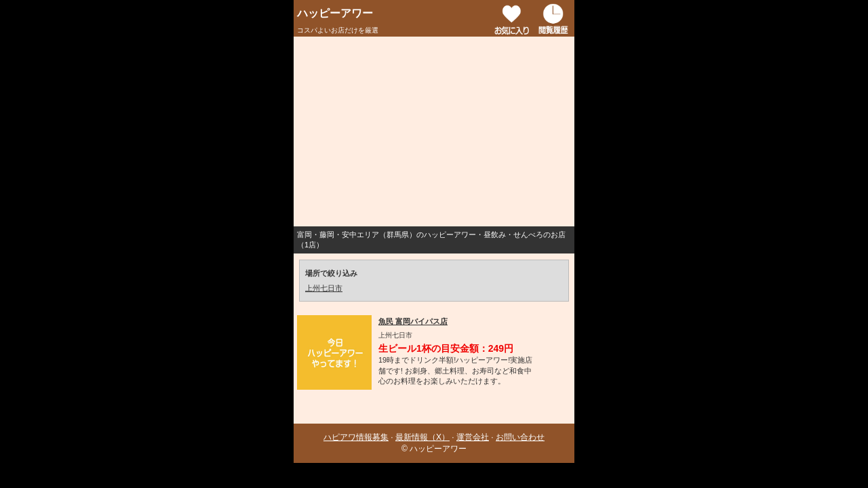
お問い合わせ (520, 437)
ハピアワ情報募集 (356, 437)
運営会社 (473, 437)
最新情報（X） (422, 437)
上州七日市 (324, 288)
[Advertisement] (434, 131)
